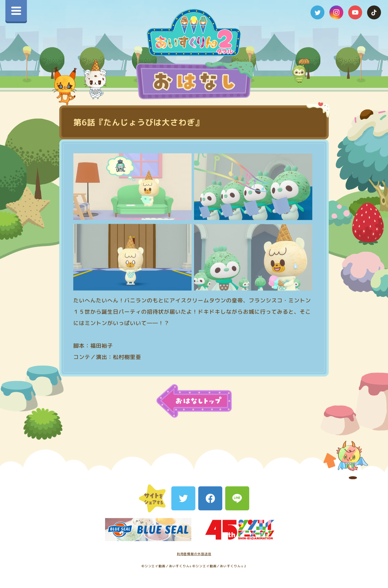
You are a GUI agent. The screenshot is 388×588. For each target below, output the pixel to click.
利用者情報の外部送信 (194, 554)
